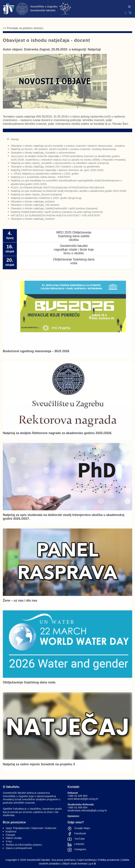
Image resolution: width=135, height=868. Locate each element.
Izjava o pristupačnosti (19, 848)
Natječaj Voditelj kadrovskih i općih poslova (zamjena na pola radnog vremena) (57, 212)
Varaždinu (35, 809)
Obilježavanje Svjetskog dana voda (29, 682)
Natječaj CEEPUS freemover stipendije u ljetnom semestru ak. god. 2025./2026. (57, 170)
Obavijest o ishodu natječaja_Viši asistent (35, 205)
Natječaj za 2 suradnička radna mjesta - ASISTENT (41, 177)
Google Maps (82, 828)
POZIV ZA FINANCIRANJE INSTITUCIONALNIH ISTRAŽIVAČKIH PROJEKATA (58, 187)
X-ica (9, 841)
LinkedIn (79, 844)
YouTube (80, 839)
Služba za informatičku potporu (24, 845)
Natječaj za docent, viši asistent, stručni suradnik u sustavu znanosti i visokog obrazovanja (63, 149)
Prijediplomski (21, 828)
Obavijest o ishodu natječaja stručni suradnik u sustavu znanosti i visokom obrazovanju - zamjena (68, 146)
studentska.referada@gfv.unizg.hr (87, 810)
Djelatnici (73, 816)
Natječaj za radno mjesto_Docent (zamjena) (36, 194)
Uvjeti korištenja (86, 860)
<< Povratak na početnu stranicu (23, 28)
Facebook (80, 833)
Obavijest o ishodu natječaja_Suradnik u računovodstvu (43, 153)
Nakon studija (14, 838)
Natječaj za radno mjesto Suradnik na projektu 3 (39, 764)
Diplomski (37, 828)
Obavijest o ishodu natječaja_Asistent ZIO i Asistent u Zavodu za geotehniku (55, 166)
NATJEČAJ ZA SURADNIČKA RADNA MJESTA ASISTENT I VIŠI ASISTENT (56, 215)
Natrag (13, 139)
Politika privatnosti (109, 860)
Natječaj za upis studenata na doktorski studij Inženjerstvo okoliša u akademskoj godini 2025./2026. (69, 191)
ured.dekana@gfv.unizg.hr (83, 799)
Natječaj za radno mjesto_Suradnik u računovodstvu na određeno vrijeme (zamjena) (60, 163)
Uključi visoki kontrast (74, 864)
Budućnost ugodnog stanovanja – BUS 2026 (36, 351)
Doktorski (51, 828)
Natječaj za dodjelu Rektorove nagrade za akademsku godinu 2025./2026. (57, 433)
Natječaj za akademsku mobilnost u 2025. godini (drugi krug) (46, 198)
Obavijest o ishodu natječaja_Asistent (33, 201)
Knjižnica (11, 831)
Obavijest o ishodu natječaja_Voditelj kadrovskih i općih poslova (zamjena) (54, 208)
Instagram (80, 849)
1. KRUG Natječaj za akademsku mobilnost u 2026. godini (45, 174)
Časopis (11, 835)
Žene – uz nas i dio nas (20, 600)
